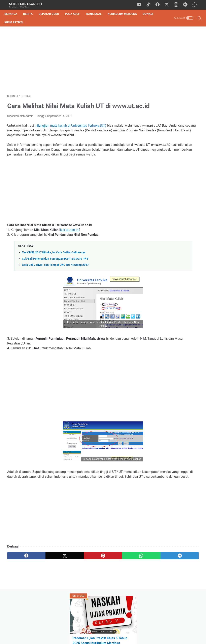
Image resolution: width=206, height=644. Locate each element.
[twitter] (169, 5)
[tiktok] (151, 5)
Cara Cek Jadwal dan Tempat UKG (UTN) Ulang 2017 (55, 287)
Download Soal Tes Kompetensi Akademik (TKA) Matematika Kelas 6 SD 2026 (174, 153)
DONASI (12, 22)
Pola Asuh (75, 14)
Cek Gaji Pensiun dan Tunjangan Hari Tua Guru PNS (55, 281)
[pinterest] (71, 587)
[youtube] (142, 5)
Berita (31, 14)
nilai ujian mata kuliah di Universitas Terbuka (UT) (71, 138)
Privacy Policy (103, 630)
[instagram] (178, 5)
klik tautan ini (70, 252)
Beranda (14, 14)
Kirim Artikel (33, 22)
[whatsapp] (196, 5)
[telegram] (187, 5)
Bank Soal (97, 14)
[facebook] (160, 5)
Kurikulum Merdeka (125, 14)
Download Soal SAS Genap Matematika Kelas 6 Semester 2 (172, 92)
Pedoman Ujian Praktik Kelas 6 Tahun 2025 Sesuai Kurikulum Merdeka (174, 73)
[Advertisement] (71, 62)
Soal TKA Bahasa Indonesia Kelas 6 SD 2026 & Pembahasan (173, 135)
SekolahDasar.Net (109, 638)
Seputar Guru (52, 14)
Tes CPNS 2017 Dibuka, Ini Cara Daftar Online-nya (54, 275)
